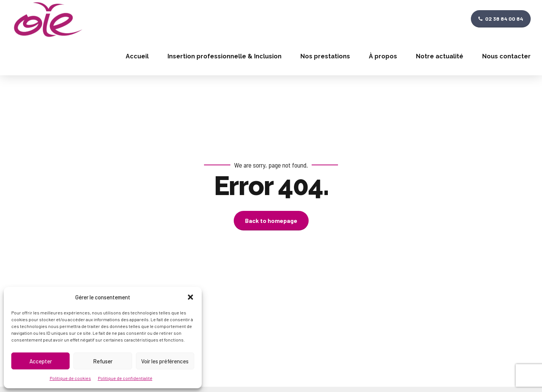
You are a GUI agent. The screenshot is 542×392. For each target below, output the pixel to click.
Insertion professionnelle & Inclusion (225, 56)
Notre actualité (440, 56)
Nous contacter (506, 56)
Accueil (137, 56)
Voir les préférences (165, 361)
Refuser (103, 361)
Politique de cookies (70, 378)
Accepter (41, 361)
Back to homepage (271, 220)
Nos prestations (325, 56)
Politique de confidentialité (125, 378)
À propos (383, 56)
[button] (190, 297)
